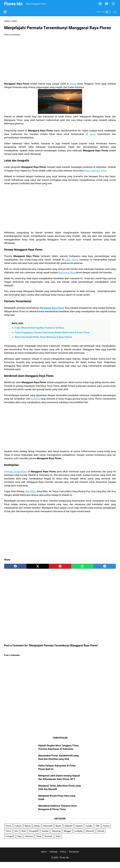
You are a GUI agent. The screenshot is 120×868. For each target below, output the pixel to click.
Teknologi (56, 837)
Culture (18, 831)
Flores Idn (13, 4)
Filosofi (101, 837)
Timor (8, 837)
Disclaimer (74, 858)
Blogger (68, 837)
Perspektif (34, 837)
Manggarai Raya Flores (52, 309)
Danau (37, 831)
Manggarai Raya (67, 273)
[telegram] (105, 567)
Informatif (48, 831)
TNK (98, 831)
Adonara (29, 842)
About (44, 858)
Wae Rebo (30, 492)
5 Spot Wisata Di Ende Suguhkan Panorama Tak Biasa (39, 328)
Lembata (78, 837)
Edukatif (69, 831)
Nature (28, 831)
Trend (39, 842)
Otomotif (90, 837)
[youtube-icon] (107, 4)
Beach (59, 831)
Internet (79, 831)
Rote (24, 837)
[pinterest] (60, 567)
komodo (36, 399)
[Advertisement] (60, 60)
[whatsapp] (82, 567)
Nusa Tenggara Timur (95, 171)
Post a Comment (12, 35)
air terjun (91, 135)
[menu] (7, 12)
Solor (58, 842)
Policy (63, 858)
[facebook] (15, 567)
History (106, 831)
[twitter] (38, 567)
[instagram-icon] (114, 4)
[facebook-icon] (101, 4)
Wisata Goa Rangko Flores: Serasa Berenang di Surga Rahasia (43, 338)
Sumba (45, 837)
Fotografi (10, 842)
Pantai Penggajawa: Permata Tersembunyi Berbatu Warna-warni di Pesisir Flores (52, 333)
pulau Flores (72, 260)
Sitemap (53, 858)
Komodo (48, 842)
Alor (16, 837)
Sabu (19, 842)
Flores (73, 84)
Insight (89, 831)
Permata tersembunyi (16, 472)
